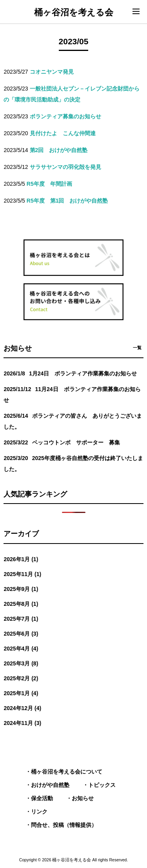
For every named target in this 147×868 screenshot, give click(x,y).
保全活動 (42, 798)
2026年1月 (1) (21, 559)
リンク (39, 812)
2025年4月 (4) (21, 649)
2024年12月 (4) (22, 708)
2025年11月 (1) (22, 574)
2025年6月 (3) (21, 634)
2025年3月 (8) (21, 663)
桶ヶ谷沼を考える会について (67, 772)
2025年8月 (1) (21, 604)
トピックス (102, 785)
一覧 (137, 348)
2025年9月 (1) (21, 589)
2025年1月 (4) (21, 693)
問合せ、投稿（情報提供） (64, 825)
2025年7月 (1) (21, 619)
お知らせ (83, 798)
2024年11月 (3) (22, 723)
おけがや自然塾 (50, 785)
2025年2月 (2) (21, 678)
